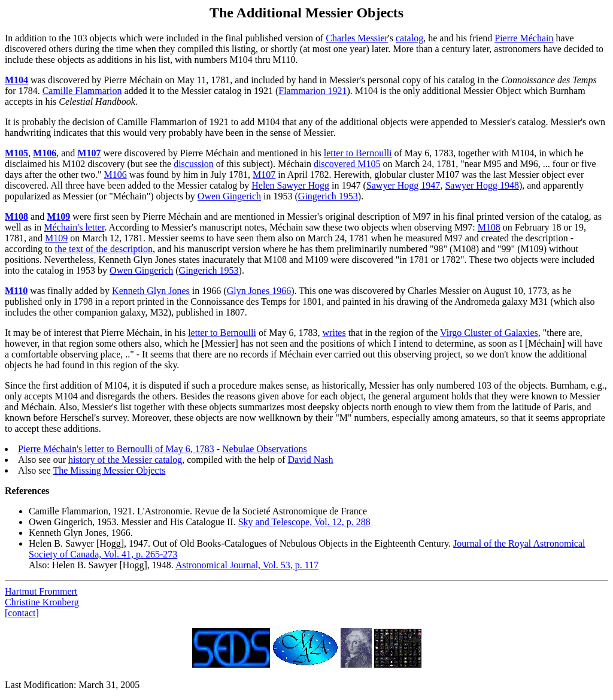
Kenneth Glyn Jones (151, 291)
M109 (58, 216)
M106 (45, 153)
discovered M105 (347, 164)
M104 (16, 80)
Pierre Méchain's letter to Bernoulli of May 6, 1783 (116, 449)
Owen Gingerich (229, 196)
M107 (89, 153)
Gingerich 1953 (328, 196)
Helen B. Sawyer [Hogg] (76, 543)
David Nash (311, 460)
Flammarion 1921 (312, 91)
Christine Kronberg (42, 602)
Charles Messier (357, 38)
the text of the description (104, 249)
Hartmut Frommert (41, 591)
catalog (409, 38)
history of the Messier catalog (125, 460)
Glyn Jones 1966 (259, 291)
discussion (194, 164)
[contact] (22, 613)
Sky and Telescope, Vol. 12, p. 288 (304, 522)
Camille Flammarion (82, 91)
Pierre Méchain (524, 38)
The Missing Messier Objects (109, 470)
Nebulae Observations (265, 449)
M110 (16, 291)
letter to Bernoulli (358, 153)
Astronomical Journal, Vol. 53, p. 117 (247, 565)
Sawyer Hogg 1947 (403, 185)
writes (334, 333)
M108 (16, 216)
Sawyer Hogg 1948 (482, 185)
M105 (16, 153)
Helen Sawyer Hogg (290, 185)
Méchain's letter (74, 227)
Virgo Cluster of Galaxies (489, 333)
